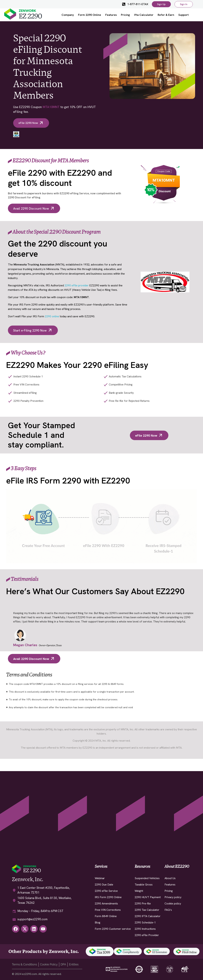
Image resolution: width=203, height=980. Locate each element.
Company (68, 15)
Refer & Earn (166, 15)
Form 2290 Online (90, 15)
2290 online (52, 316)
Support (183, 15)
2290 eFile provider (77, 285)
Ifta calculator (144, 15)
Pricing (125, 15)
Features (111, 15)
